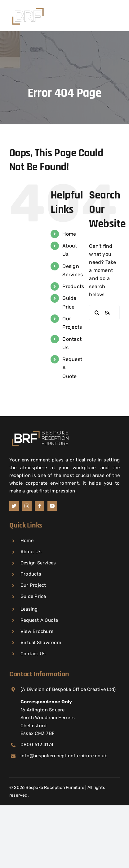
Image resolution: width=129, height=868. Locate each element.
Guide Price (33, 596)
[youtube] (52, 506)
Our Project (33, 585)
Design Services (38, 563)
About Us (31, 552)
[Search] (97, 313)
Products (73, 286)
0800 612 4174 (37, 745)
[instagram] (27, 506)
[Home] (40, 431)
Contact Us (33, 654)
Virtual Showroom (41, 643)
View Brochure (37, 631)
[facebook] (40, 506)
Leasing (29, 609)
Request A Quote (39, 620)
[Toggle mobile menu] (116, 14)
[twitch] (14, 506)
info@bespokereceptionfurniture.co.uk (64, 756)
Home (69, 234)
